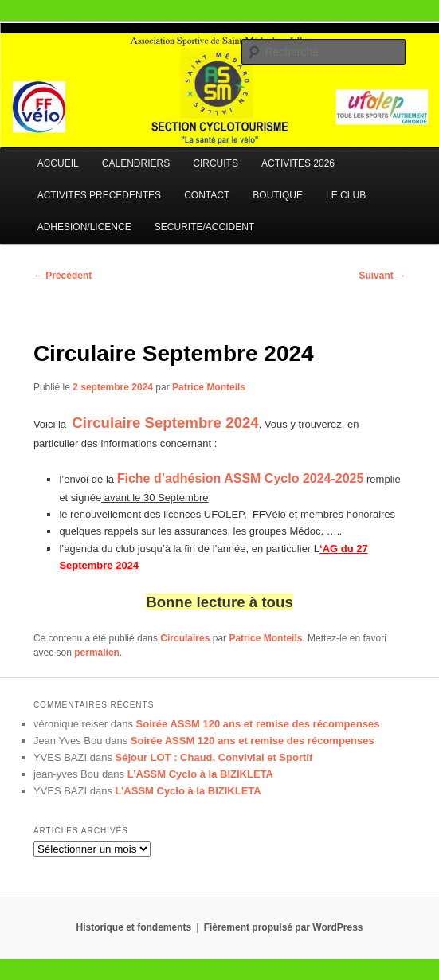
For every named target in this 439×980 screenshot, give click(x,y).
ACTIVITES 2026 (298, 163)
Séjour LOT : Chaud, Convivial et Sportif (214, 757)
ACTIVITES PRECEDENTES (99, 195)
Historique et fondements (134, 927)
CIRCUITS (216, 163)
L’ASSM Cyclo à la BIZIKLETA (200, 774)
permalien (97, 653)
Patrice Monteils (209, 387)
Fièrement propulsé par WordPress (284, 927)
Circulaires (185, 638)
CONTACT (207, 195)
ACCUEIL (58, 163)
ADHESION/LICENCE (84, 227)
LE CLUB (346, 195)
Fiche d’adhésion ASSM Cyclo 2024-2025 (241, 478)
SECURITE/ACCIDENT (204, 227)
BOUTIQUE (278, 195)
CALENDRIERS (136, 163)
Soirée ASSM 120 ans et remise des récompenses (258, 724)
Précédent (63, 276)
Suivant (382, 276)
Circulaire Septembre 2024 (165, 423)
